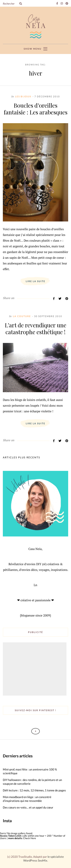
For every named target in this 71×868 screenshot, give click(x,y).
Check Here (30, 838)
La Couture (22, 316)
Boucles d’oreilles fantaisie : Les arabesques (36, 109)
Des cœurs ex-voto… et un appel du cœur (28, 807)
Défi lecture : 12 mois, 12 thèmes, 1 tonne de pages (34, 790)
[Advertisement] (35, 669)
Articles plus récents (21, 458)
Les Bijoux (23, 96)
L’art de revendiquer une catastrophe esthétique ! (35, 328)
